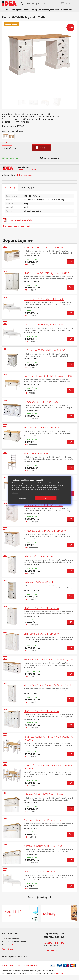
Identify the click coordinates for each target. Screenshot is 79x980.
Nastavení (23, 498)
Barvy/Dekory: (9, 131)
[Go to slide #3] (45, 102)
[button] (22, 4)
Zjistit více (15, 492)
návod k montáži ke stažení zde (17, 220)
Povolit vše (46, 498)
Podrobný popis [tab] (29, 187)
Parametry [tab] (10, 187)
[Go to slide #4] (57, 102)
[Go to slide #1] (22, 102)
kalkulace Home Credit (24, 175)
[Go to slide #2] (34, 102)
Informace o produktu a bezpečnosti (17, 226)
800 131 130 (56, 943)
